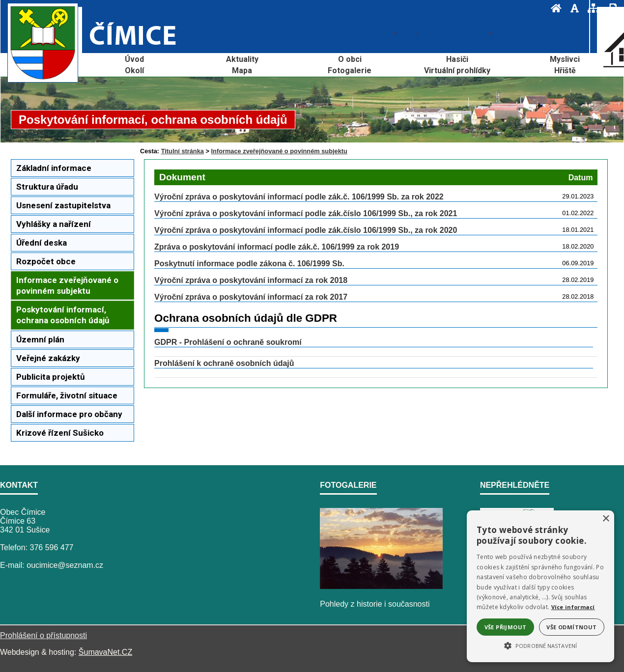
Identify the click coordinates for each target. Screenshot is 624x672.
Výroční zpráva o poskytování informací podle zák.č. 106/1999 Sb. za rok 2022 (299, 197)
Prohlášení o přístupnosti (43, 635)
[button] (540, 645)
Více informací (573, 607)
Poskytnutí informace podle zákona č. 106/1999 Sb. (249, 264)
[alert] (540, 586)
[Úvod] (553, 8)
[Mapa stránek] (591, 8)
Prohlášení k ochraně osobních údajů (224, 363)
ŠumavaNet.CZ (105, 652)
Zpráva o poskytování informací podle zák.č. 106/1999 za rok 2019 (277, 247)
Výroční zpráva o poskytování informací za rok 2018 (251, 280)
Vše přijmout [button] (506, 627)
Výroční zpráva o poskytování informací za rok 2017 (251, 297)
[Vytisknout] (610, 8)
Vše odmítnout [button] (571, 627)
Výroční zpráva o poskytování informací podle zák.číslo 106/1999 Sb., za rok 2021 (306, 213)
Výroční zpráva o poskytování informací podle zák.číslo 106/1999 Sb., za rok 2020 (306, 230)
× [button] (606, 519)
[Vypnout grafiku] (572, 8)
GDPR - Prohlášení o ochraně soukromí (228, 342)
